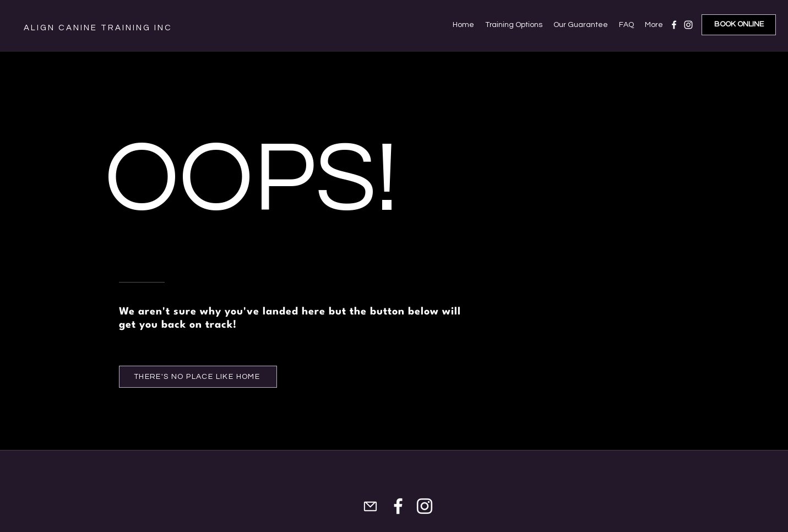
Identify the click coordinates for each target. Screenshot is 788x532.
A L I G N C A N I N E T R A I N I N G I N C (97, 28)
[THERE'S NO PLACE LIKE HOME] (198, 377)
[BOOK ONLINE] (739, 25)
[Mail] (371, 506)
